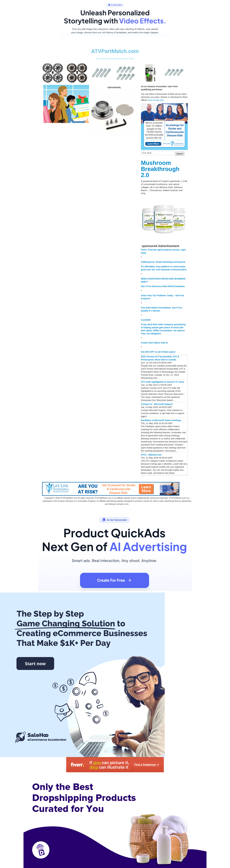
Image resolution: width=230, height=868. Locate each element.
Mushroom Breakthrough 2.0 (160, 169)
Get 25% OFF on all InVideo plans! (158, 352)
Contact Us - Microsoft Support (157, 404)
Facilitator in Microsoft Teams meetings (161, 420)
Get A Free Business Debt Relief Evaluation (163, 286)
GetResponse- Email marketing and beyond (163, 262)
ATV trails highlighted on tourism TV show (163, 382)
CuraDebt (146, 320)
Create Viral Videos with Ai (154, 343)
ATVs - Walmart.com (151, 455)
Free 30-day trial (156, 100)
